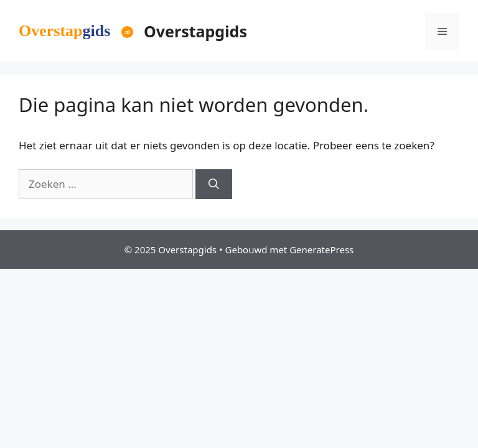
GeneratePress (321, 250)
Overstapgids (195, 31)
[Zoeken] (214, 184)
